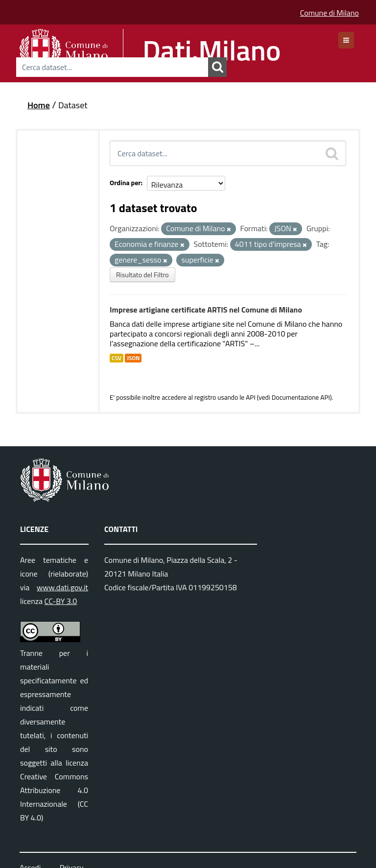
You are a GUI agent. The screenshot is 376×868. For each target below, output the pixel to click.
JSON (133, 358)
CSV (117, 358)
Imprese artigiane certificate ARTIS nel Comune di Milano (206, 310)
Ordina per (125, 182)
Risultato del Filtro (142, 275)
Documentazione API (301, 397)
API (251, 397)
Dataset (73, 105)
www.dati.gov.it (62, 587)
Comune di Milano (329, 13)
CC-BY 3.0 (61, 601)
